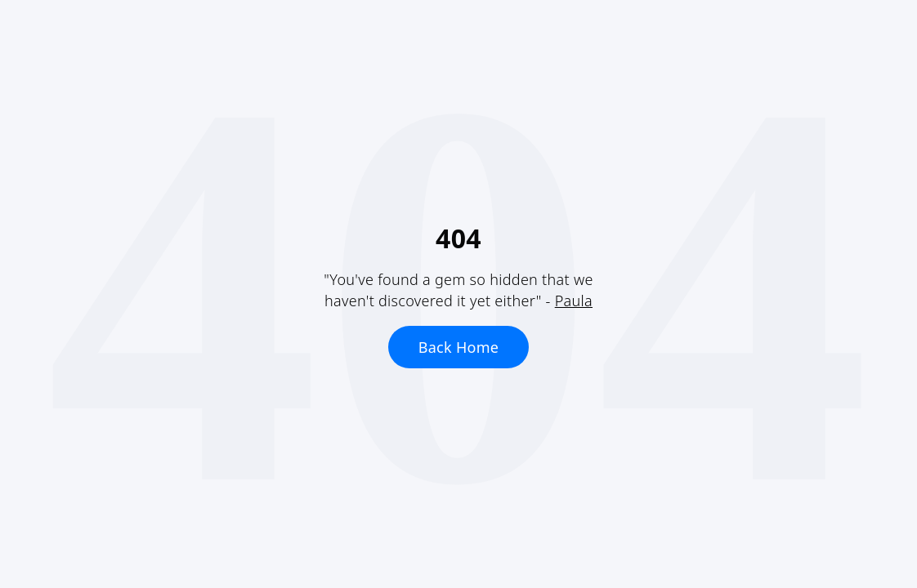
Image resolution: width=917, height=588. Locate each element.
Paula (574, 301)
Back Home (459, 347)
